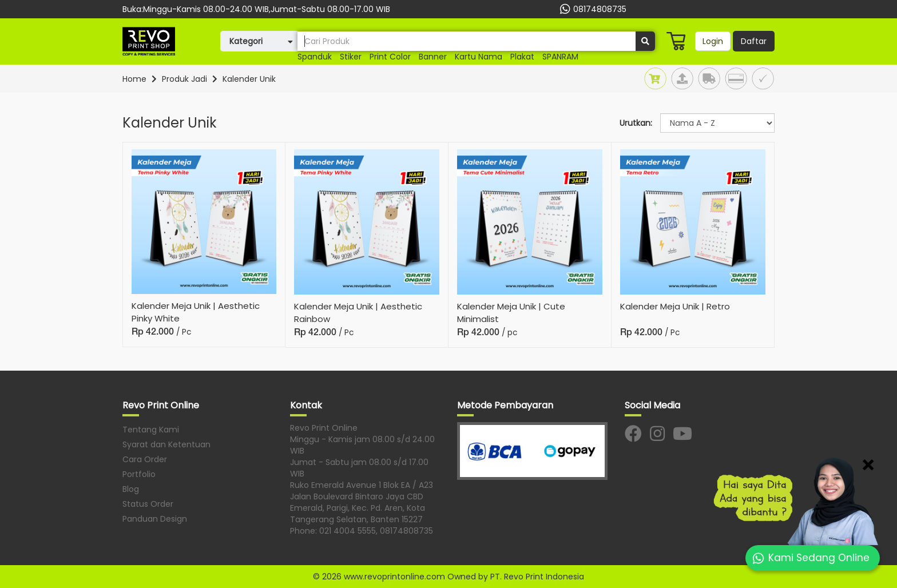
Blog (131, 489)
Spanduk (315, 57)
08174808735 (592, 9)
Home (134, 79)
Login (713, 41)
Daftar (754, 41)
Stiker (351, 57)
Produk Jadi (184, 79)
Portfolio (139, 474)
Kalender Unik (249, 79)
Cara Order (145, 459)
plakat (522, 57)
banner (433, 57)
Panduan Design (155, 519)
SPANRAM (560, 57)
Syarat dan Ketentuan (166, 444)
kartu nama (479, 57)
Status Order (148, 504)
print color (390, 57)
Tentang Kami (151, 430)
